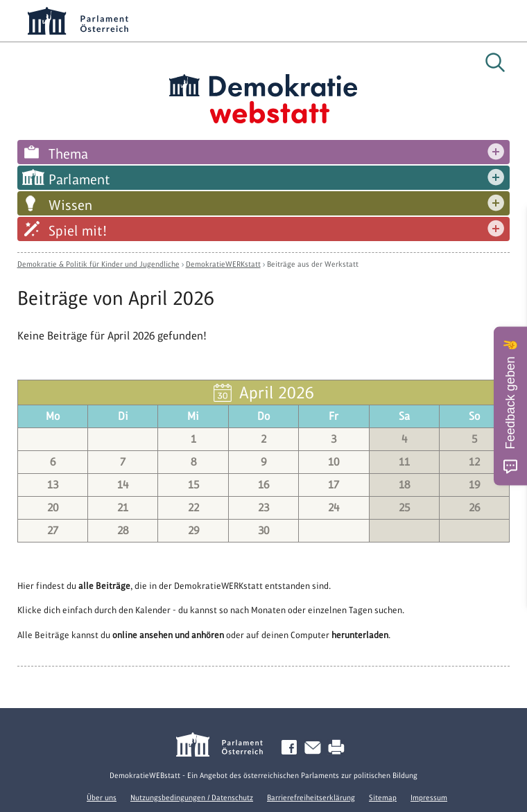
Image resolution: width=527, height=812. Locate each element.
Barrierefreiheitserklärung (311, 797)
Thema (68, 154)
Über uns (102, 797)
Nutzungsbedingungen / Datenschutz (192, 797)
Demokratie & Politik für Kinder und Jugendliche (98, 264)
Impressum (429, 797)
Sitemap (383, 797)
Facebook (292, 748)
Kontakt (316, 748)
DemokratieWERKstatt (223, 264)
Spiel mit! (78, 231)
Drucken (339, 748)
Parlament (79, 179)
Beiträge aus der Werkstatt (313, 264)
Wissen (70, 205)
